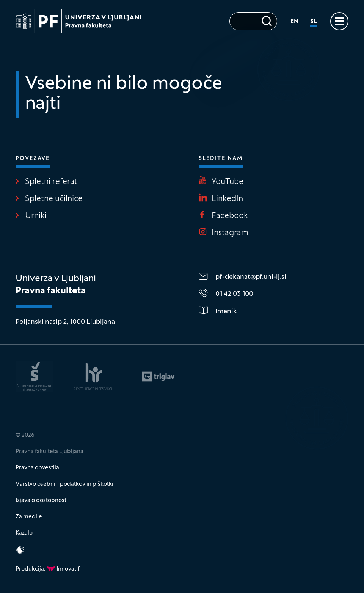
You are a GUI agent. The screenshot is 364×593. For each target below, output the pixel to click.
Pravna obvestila (37, 468)
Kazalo (24, 533)
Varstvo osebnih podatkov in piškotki (64, 484)
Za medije (29, 517)
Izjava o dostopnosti (42, 500)
